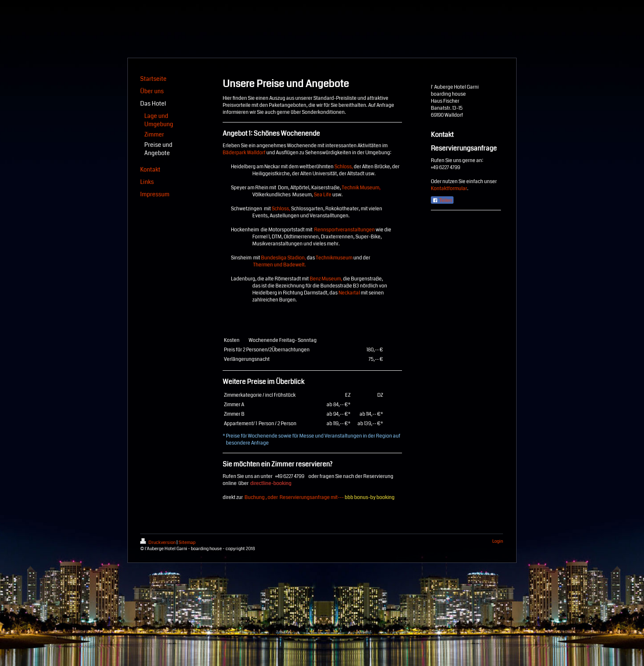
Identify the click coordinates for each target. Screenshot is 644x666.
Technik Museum (361, 188)
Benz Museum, (326, 279)
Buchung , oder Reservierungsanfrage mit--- (321, 498)
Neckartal (349, 293)
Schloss (280, 209)
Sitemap (187, 542)
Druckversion (158, 542)
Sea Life (323, 195)
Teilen (442, 200)
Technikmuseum (334, 258)
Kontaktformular (449, 189)
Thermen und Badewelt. (280, 265)
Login (498, 541)
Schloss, (344, 167)
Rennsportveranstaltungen (344, 230)
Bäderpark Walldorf (244, 153)
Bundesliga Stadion (283, 258)
